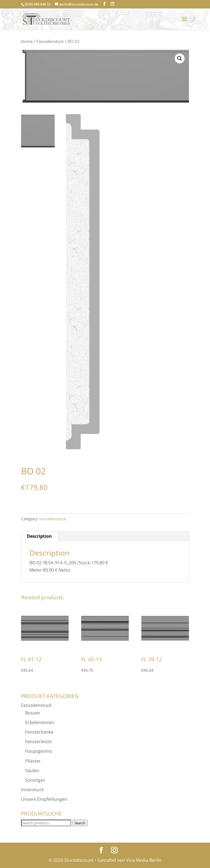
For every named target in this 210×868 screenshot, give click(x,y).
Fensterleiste (38, 742)
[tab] (40, 536)
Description (39, 536)
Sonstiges (35, 780)
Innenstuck (32, 790)
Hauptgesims (39, 751)
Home (27, 41)
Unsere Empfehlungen (44, 799)
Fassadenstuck (50, 41)
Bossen (33, 713)
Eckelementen (40, 722)
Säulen (32, 770)
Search (80, 823)
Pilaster (33, 761)
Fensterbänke (39, 732)
